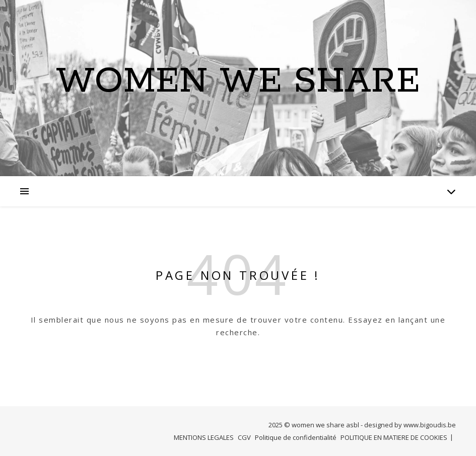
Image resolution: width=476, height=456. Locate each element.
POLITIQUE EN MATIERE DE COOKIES (394, 437)
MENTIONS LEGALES (204, 437)
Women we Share (238, 82)
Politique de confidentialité (296, 437)
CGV (244, 437)
